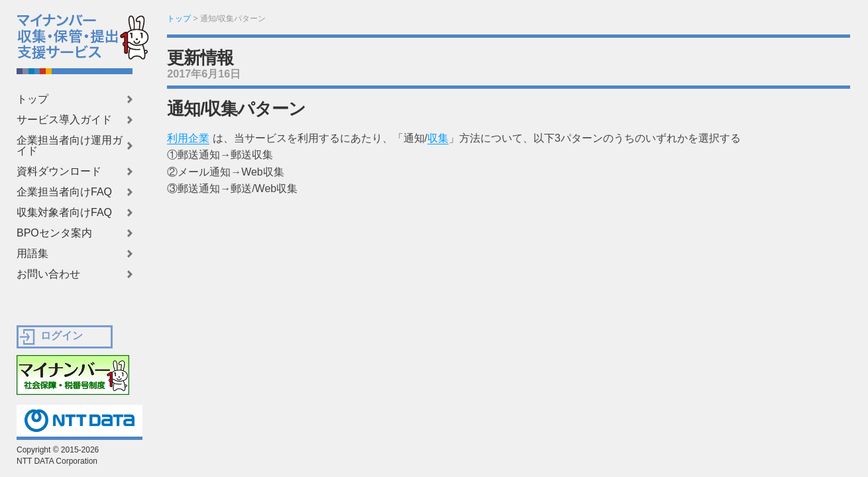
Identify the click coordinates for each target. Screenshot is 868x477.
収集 (438, 138)
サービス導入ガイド (64, 120)
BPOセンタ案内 (54, 233)
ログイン (62, 336)
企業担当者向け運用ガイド (70, 146)
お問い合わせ (48, 274)
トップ (32, 99)
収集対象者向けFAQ (64, 213)
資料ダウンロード (59, 172)
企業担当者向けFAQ (64, 192)
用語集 (32, 254)
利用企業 (188, 138)
